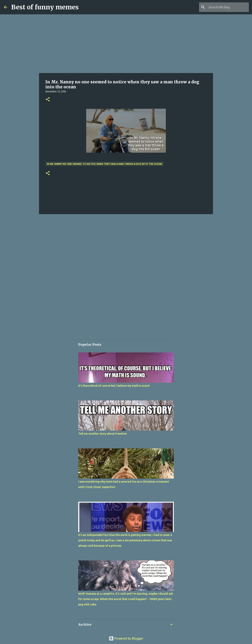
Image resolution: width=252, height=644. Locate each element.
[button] (48, 100)
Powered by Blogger (126, 638)
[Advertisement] (126, 44)
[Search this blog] (228, 7)
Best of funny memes (45, 7)
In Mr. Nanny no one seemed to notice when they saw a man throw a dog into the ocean (105, 164)
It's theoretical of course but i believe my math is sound (114, 386)
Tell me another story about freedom (103, 434)
